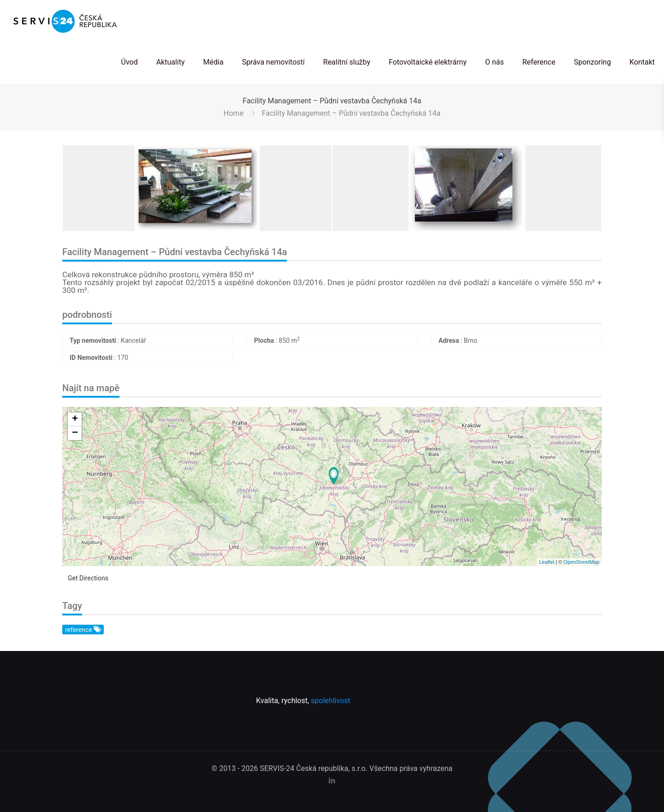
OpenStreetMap (581, 562)
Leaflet (547, 562)
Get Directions (88, 578)
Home (234, 113)
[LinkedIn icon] (332, 781)
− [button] (75, 433)
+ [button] (75, 419)
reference (83, 630)
